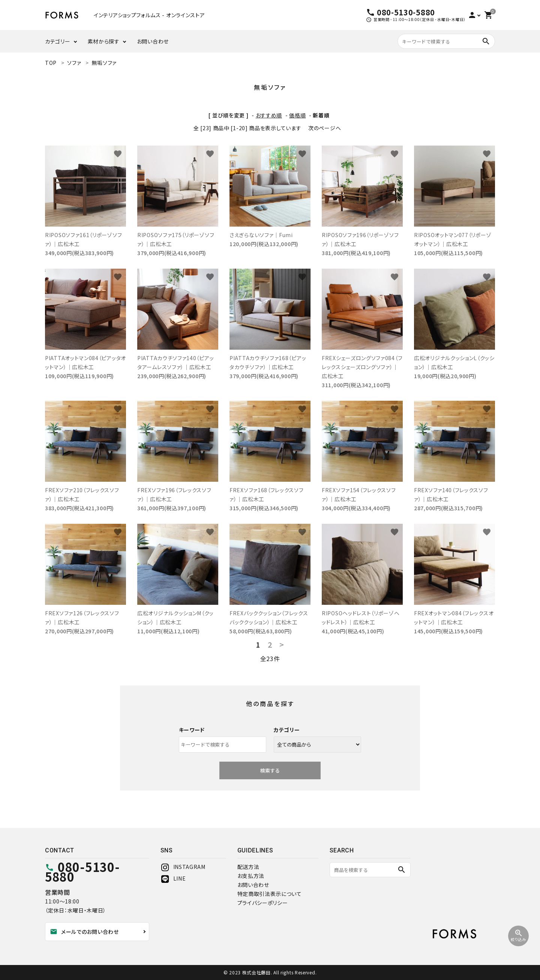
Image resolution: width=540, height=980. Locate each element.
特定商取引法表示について (270, 894)
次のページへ (325, 128)
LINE (173, 878)
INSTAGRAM (183, 867)
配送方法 (248, 867)
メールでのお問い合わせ (84, 932)
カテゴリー (58, 41)
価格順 (297, 115)
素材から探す (104, 41)
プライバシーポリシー (263, 903)
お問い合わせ (153, 41)
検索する (270, 770)
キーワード (192, 730)
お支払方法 (251, 876)
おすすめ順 (269, 115)
